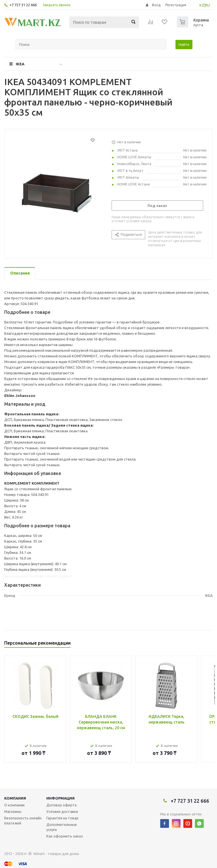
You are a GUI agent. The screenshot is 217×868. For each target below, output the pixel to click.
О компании (14, 805)
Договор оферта (61, 805)
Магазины (13, 811)
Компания (15, 798)
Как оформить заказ (65, 836)
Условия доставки (62, 811)
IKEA (20, 64)
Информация (60, 798)
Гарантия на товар (62, 818)
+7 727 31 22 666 (23, 5)
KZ (202, 5)
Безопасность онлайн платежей (23, 821)
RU (208, 5)
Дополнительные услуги (62, 827)
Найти (184, 44)
